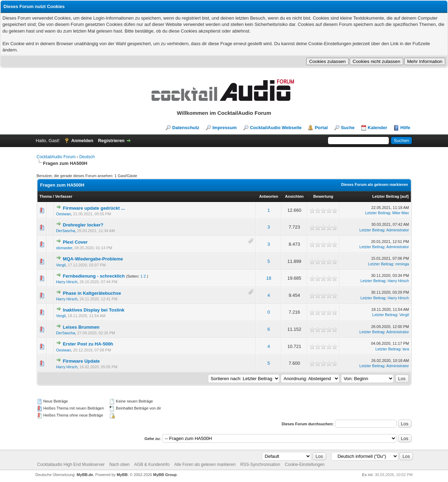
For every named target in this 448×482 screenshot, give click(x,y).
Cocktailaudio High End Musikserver (71, 464)
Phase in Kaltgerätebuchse (92, 293)
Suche (348, 128)
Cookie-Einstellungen (305, 464)
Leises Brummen (81, 327)
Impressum (225, 128)
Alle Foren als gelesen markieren (205, 464)
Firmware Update (81, 361)
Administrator (398, 230)
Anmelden (82, 141)
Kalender (378, 128)
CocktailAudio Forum (56, 157)
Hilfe (405, 128)
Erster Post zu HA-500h (88, 344)
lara (406, 349)
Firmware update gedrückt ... (94, 208)
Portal (321, 128)
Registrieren (111, 141)
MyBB (122, 475)
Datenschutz (186, 128)
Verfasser (64, 196)
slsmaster (64, 248)
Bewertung (323, 196)
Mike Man (401, 213)
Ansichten (294, 196)
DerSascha (65, 231)
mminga (402, 264)
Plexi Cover (75, 242)
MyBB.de (85, 475)
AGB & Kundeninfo (152, 464)
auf (404, 196)
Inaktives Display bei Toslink (94, 310)
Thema (46, 196)
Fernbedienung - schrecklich (94, 276)
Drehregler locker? (83, 225)
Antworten (268, 196)
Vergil (61, 265)
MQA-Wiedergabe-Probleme (93, 259)
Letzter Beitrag (386, 196)
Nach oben (119, 464)
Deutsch (87, 157)
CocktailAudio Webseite (276, 128)
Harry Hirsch (67, 282)
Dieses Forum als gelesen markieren (375, 184)
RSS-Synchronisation (260, 464)
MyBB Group (165, 475)
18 (268, 278)
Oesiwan (64, 214)
